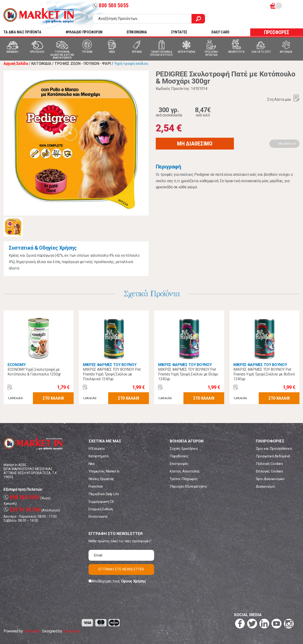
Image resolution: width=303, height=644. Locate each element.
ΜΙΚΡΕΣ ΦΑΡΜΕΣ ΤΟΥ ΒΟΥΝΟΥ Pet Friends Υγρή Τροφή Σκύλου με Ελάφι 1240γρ (188, 374)
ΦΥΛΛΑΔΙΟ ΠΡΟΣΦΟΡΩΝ (84, 32)
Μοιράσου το (287, 143)
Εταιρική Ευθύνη (101, 509)
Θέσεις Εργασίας (101, 479)
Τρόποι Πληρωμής (184, 479)
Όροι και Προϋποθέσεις (274, 449)
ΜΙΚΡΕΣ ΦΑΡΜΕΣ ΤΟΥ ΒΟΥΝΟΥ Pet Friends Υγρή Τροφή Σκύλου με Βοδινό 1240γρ (264, 374)
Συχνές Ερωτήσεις (184, 449)
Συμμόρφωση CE (101, 502)
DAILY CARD (220, 32)
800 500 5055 (111, 6)
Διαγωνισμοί (265, 486)
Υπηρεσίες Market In (104, 471)
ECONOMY (17, 365)
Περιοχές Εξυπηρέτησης (188, 486)
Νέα (91, 464)
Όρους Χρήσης (134, 581)
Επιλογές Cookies (270, 471)
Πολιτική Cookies (269, 464)
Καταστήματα (98, 456)
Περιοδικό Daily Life (104, 494)
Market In (39, 16)
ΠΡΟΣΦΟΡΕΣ (277, 32)
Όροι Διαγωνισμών (270, 479)
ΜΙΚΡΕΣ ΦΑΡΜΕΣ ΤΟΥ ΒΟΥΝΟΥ (110, 365)
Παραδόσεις (179, 456)
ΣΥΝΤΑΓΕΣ (179, 32)
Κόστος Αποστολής (185, 471)
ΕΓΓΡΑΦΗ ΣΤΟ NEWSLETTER (121, 569)
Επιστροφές (179, 464)
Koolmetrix (72, 631)
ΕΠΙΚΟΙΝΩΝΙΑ (137, 32)
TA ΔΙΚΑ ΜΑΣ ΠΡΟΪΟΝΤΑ (22, 32)
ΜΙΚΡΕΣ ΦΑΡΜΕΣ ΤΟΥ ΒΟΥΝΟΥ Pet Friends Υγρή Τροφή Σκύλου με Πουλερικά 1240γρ (112, 374)
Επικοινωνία (98, 516)
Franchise (96, 486)
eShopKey (32, 631)
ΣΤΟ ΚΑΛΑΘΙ (53, 398)
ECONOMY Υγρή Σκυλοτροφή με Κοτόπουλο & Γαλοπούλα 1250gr (34, 372)
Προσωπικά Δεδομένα (273, 456)
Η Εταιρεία (97, 449)
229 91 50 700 (22, 510)
